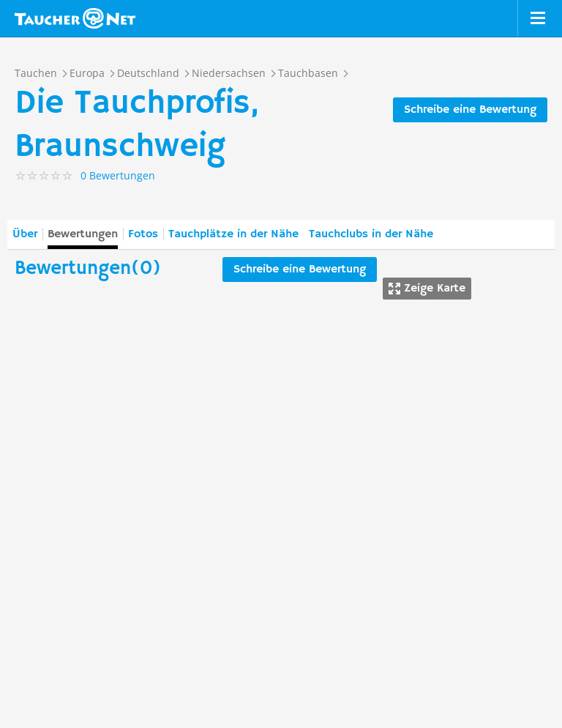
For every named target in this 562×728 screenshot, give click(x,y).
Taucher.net (75, 18)
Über (25, 234)
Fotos (143, 234)
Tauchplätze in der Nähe (233, 234)
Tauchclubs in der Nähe (371, 234)
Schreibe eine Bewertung (470, 110)
